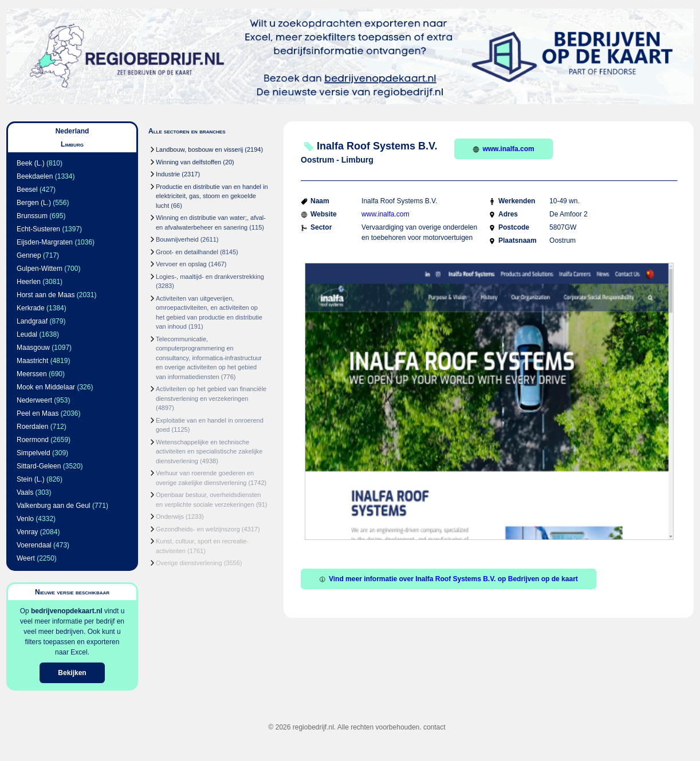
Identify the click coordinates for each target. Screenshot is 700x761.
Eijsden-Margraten (45, 242)
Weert (26, 558)
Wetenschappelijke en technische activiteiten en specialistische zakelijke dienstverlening (209, 452)
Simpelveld (34, 453)
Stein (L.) (31, 479)
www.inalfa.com (503, 149)
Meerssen (32, 374)
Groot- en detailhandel (187, 252)
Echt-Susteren (38, 229)
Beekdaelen (35, 176)
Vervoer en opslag (181, 264)
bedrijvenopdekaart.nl (67, 611)
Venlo (25, 519)
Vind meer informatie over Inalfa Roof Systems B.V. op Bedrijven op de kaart (449, 579)
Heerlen (29, 282)
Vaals (25, 492)
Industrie (168, 174)
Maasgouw (33, 348)
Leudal (27, 334)
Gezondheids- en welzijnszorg (198, 529)
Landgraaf (32, 321)
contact (434, 727)
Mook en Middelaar (46, 387)
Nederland (72, 131)
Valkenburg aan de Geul (54, 506)
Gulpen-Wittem (40, 269)
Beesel (27, 190)
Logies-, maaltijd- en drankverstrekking (210, 277)
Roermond (33, 440)
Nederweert (34, 400)
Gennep (29, 255)
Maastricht (32, 361)
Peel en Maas (38, 413)
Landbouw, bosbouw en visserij (199, 149)
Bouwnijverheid (177, 239)
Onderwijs (170, 516)
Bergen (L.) (34, 203)
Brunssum (32, 216)
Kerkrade (31, 308)
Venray (27, 532)
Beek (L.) (31, 163)
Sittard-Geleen (39, 466)
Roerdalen (32, 427)
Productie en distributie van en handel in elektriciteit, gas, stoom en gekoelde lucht (212, 196)
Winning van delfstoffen (188, 162)
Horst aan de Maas (46, 295)
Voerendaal (34, 545)
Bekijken (72, 673)
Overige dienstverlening (189, 563)
